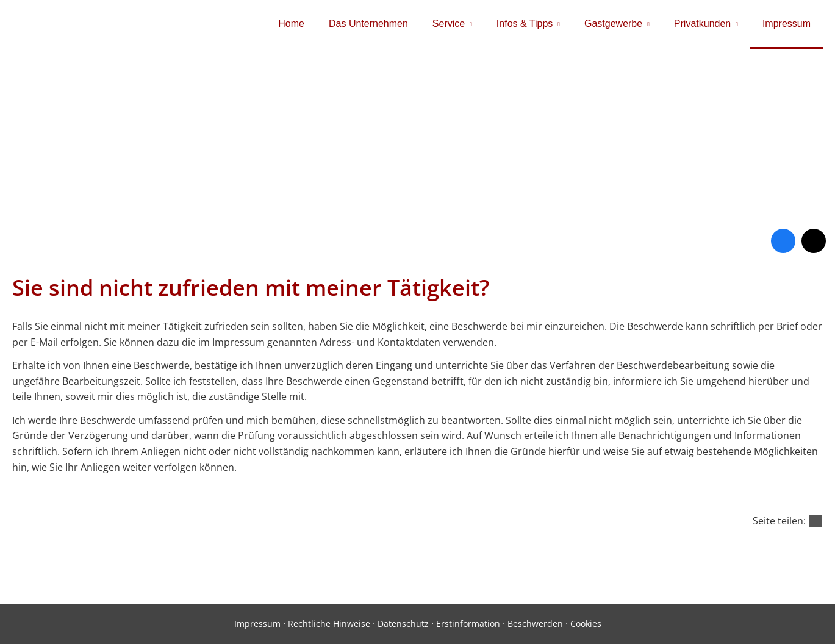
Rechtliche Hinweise (329, 624)
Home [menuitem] (291, 23)
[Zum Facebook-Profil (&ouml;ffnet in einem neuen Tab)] (783, 241)
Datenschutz (403, 624)
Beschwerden (535, 624)
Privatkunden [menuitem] (702, 23)
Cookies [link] (586, 624)
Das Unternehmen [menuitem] (368, 23)
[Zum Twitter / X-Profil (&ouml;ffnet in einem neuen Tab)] (814, 241)
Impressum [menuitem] (787, 23)
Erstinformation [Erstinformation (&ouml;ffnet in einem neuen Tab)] (468, 624)
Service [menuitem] (449, 23)
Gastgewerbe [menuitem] (613, 23)
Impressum (257, 624)
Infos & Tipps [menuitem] (525, 23)
